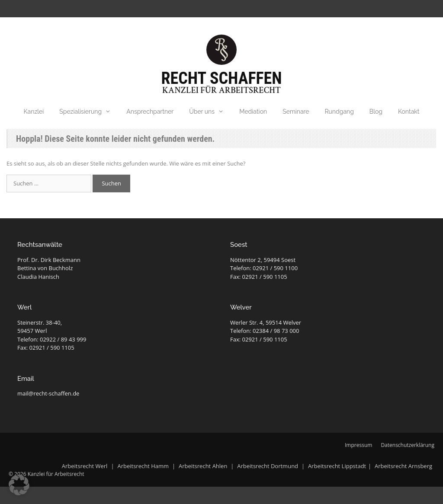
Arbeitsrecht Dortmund (268, 466)
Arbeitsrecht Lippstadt (337, 466)
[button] (19, 485)
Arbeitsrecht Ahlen (203, 466)
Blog (376, 112)
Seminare (296, 112)
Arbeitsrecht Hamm (143, 466)
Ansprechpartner (150, 112)
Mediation (253, 112)
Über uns (210, 112)
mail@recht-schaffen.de (48, 393)
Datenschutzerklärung (408, 445)
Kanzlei (34, 112)
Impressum (358, 445)
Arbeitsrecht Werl (85, 466)
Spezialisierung (89, 112)
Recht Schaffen (222, 78)
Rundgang (339, 112)
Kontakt (409, 112)
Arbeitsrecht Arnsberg (403, 466)
